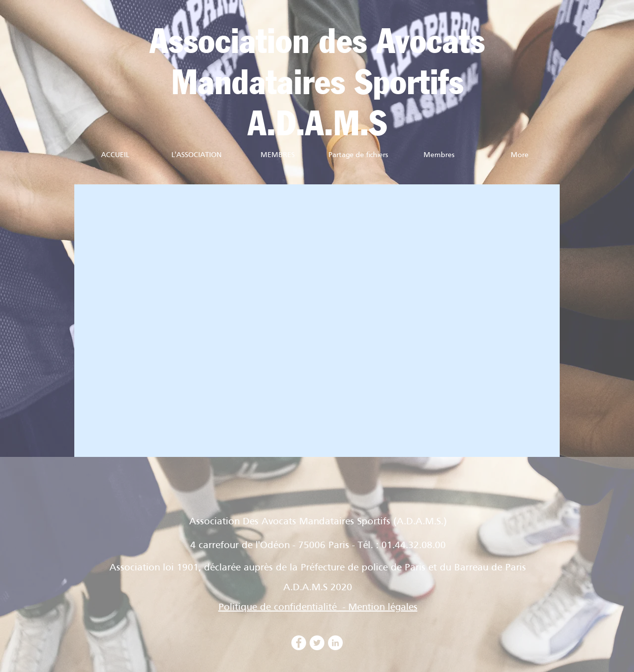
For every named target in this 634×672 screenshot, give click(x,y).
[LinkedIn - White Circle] (335, 643)
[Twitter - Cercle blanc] (317, 643)
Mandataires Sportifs (317, 84)
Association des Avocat (310, 43)
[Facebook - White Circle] (299, 643)
